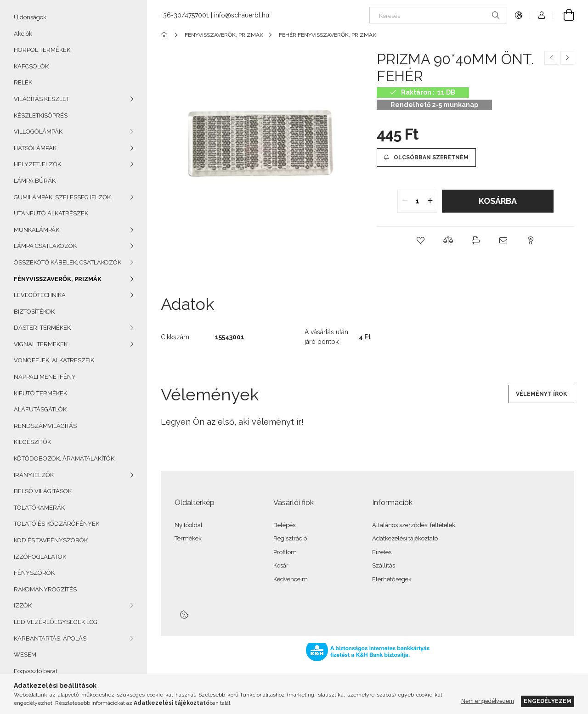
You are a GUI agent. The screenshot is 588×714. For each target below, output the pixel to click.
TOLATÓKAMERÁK (39, 508)
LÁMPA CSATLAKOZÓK (45, 246)
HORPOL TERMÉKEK (42, 50)
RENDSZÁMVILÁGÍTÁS (45, 426)
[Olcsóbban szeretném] (426, 157)
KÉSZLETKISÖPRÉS (41, 115)
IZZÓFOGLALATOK (40, 557)
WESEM (25, 655)
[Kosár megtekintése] (564, 15)
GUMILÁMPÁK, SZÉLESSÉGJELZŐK (62, 197)
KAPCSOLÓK (31, 66)
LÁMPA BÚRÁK (35, 181)
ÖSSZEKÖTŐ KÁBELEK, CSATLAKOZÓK (68, 262)
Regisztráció (290, 538)
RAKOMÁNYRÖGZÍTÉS (45, 589)
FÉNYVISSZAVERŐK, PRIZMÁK (58, 279)
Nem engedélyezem (488, 701)
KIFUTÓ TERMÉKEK (40, 393)
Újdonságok (30, 17)
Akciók (23, 34)
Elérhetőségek (392, 579)
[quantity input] (417, 201)
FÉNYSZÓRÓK (34, 573)
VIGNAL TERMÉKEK (41, 344)
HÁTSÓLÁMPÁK (35, 148)
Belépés (284, 525)
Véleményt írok (541, 394)
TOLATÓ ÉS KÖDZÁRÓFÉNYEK (57, 524)
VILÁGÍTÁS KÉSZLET (42, 99)
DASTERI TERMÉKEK (42, 328)
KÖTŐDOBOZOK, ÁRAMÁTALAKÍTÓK (64, 458)
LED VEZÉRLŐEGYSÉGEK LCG (56, 622)
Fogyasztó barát (36, 671)
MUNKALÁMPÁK (37, 230)
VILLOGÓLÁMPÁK (38, 132)
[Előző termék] (551, 58)
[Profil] (542, 15)
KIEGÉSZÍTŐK (32, 442)
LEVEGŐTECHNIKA (40, 295)
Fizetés (382, 552)
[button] (420, 241)
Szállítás (384, 565)
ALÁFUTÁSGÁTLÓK (40, 409)
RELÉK (23, 82)
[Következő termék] (567, 58)
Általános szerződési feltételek (414, 525)
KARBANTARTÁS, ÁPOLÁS (50, 638)
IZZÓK (23, 605)
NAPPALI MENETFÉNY (45, 377)
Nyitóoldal (189, 525)
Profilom (285, 552)
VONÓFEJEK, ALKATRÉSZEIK (54, 360)
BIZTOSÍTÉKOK (34, 312)
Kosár (281, 565)
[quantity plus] (430, 201)
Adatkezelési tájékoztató (405, 538)
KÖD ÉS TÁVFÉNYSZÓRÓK (51, 540)
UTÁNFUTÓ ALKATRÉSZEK (51, 213)
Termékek (188, 538)
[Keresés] (438, 15)
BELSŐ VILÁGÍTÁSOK (43, 491)
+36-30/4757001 (185, 15)
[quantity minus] (405, 201)
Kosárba (498, 201)
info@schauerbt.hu (242, 15)
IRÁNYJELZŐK (34, 475)
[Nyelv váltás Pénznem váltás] (519, 15)
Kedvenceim (291, 579)
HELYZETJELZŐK (37, 164)
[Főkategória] (166, 35)
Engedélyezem (548, 701)
